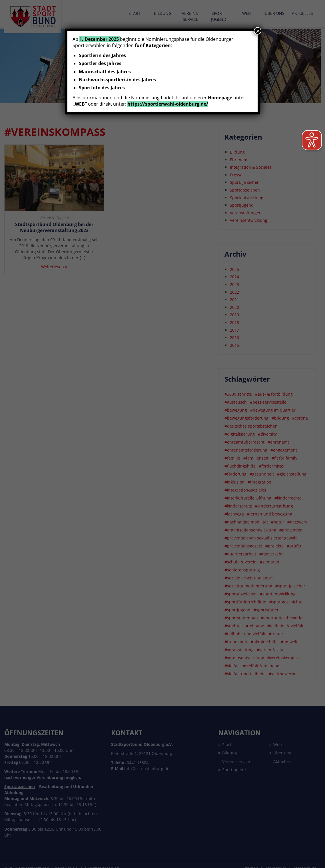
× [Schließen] (258, 31)
